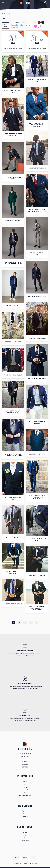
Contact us (25, 793)
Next (37, 623)
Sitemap (25, 781)
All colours (6, 25)
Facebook (25, 832)
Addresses (25, 817)
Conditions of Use (25, 790)
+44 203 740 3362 (25, 841)
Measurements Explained (25, 796)
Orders (25, 814)
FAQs (25, 784)
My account (25, 811)
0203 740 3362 (25, 767)
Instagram (25, 835)
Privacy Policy (25, 787)
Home (4, 13)
